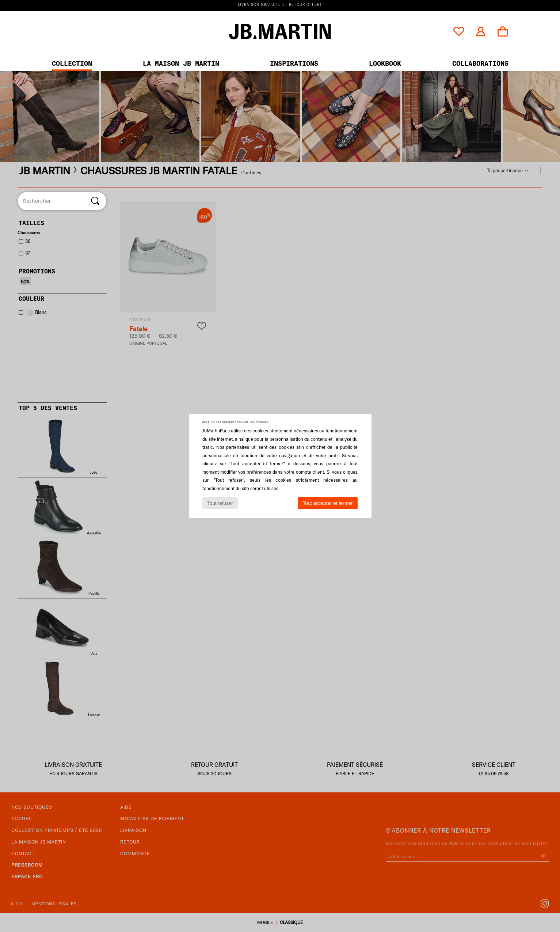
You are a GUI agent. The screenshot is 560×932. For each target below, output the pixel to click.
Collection (72, 63)
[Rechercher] (95, 201)
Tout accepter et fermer (328, 503)
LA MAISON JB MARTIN (181, 63)
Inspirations (294, 63)
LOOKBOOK (385, 63)
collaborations (480, 63)
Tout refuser (220, 503)
